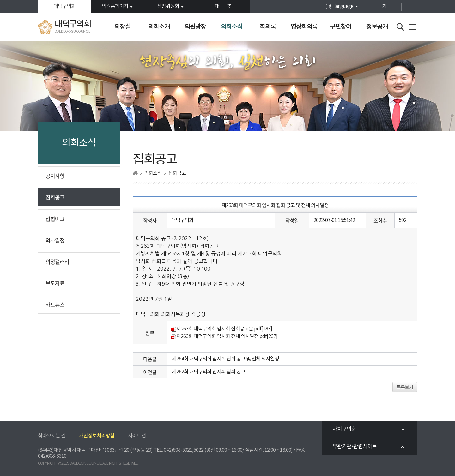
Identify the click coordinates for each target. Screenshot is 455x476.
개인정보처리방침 (97, 436)
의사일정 (55, 240)
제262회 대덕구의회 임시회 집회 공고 (209, 372)
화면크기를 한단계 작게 (395, 6)
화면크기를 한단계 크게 (373, 6)
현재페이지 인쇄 (409, 6)
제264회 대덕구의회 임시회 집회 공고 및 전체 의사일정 (225, 359)
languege (344, 6)
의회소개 (159, 27)
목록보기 (405, 387)
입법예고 (55, 219)
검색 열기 (400, 27)
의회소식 (232, 27)
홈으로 (135, 173)
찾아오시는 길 (52, 436)
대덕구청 (224, 6)
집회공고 (55, 197)
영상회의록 (304, 27)
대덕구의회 (64, 6)
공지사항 (55, 176)
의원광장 (195, 27)
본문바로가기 (0, 0)
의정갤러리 (57, 262)
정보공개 (377, 27)
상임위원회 (168, 6)
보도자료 (55, 283)
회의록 (268, 27)
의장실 (122, 27)
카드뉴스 (55, 304)
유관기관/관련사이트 (355, 447)
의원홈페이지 (115, 6)
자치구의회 (344, 429)
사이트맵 (137, 436)
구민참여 (341, 27)
